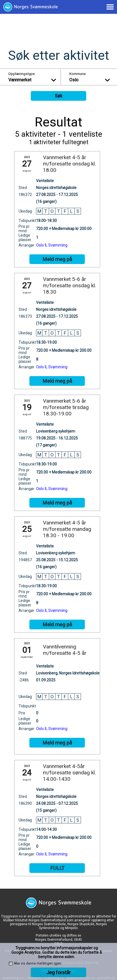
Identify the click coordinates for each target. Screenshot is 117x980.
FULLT (57, 868)
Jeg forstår (58, 972)
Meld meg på (57, 259)
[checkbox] (11, 964)
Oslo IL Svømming (52, 245)
